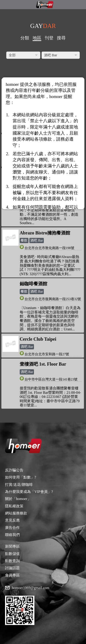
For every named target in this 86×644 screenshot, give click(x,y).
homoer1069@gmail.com (31, 588)
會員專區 (12, 575)
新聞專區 (12, 546)
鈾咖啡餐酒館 (33, 284)
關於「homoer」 (18, 499)
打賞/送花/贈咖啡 (19, 485)
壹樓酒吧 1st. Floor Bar (43, 364)
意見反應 (12, 520)
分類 (25, 38)
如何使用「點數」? (21, 477)
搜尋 (61, 38)
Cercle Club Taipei (38, 339)
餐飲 (24, 240)
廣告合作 (12, 528)
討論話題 (12, 568)
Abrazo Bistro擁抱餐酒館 (45, 233)
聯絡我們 (12, 535)
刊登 (49, 38)
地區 (37, 38)
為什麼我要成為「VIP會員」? (29, 492)
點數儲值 (12, 554)
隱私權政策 (14, 506)
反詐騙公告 (14, 470)
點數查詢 (12, 561)
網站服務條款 (16, 513)
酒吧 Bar (37, 240)
